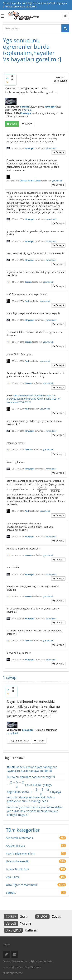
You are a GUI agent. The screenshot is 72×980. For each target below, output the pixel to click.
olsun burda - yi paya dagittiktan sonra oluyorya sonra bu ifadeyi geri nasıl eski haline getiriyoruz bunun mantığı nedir (34, 792)
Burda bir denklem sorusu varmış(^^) (31, 777)
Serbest (24, 107)
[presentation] (32, 489)
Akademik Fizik (15, 846)
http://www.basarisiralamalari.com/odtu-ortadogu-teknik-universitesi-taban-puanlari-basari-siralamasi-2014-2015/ (34, 399)
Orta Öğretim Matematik (22, 885)
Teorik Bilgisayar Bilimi (21, 853)
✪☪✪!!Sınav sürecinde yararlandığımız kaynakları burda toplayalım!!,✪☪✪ (32, 769)
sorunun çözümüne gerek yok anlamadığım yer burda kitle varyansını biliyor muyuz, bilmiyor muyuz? (35, 811)
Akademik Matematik (19, 838)
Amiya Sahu (46, 961)
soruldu (28, 110)
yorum (29, 124)
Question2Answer (30, 967)
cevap (13, 124)
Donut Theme (12, 961)
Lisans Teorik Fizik (17, 869)
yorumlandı (51, 148)
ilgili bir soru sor (20, 741)
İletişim (6, 945)
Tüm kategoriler (23, 830)
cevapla (60, 152)
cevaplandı (13, 733)
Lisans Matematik (17, 861)
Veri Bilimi (12, 877)
